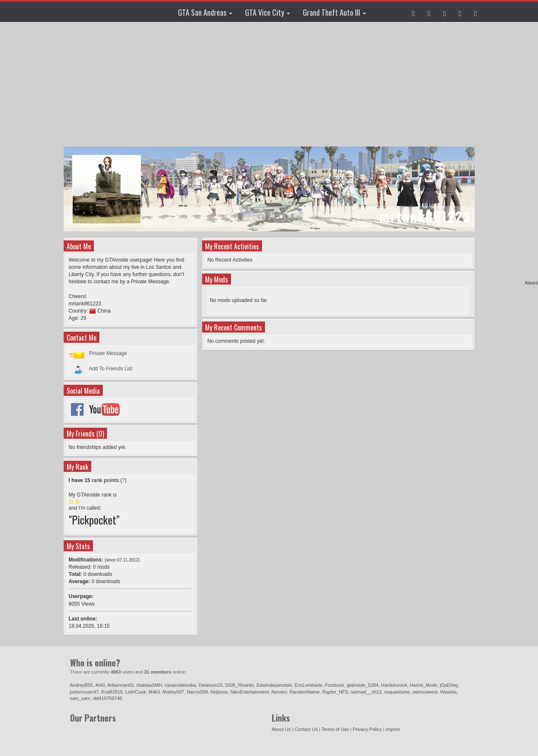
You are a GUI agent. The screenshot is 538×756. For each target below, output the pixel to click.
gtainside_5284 (362, 685)
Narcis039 (197, 692)
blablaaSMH (149, 685)
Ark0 (100, 685)
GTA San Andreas (205, 12)
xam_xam (80, 698)
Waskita (448, 692)
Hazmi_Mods (423, 685)
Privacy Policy (367, 729)
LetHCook (136, 692)
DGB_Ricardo (239, 685)
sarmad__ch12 (366, 692)
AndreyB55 (82, 685)
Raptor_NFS (335, 692)
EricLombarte (308, 685)
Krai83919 (112, 692)
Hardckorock (394, 685)
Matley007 (173, 692)
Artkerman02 (121, 685)
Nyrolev (279, 692)
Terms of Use (335, 729)
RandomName (305, 692)
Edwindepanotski (274, 685)
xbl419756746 (107, 698)
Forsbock (334, 685)
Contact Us (306, 729)
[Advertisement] (270, 85)
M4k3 (154, 692)
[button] (414, 11)
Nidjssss (219, 692)
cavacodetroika (180, 685)
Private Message (108, 353)
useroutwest (425, 692)
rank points (106, 480)
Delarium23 (211, 685)
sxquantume (397, 692)
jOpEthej (448, 685)
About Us (281, 729)
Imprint (393, 729)
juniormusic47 (85, 692)
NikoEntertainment (249, 692)
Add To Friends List (111, 368)
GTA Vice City (268, 12)
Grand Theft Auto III (334, 12)
